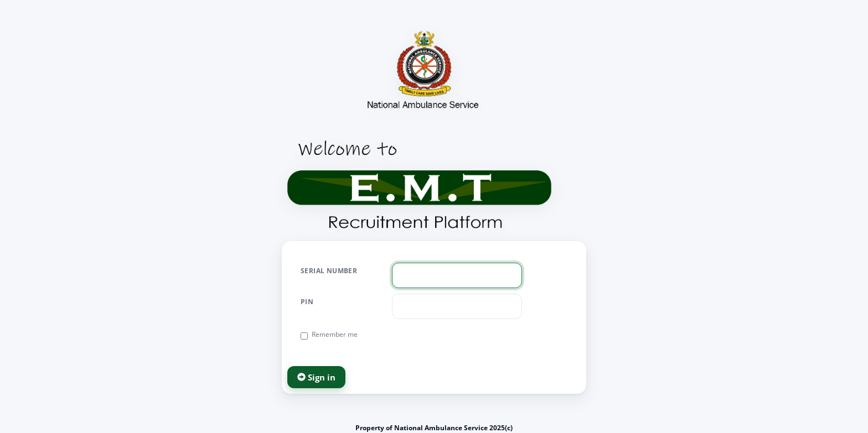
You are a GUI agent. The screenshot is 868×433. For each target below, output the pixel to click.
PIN (307, 302)
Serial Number (329, 271)
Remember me (329, 335)
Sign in (316, 377)
